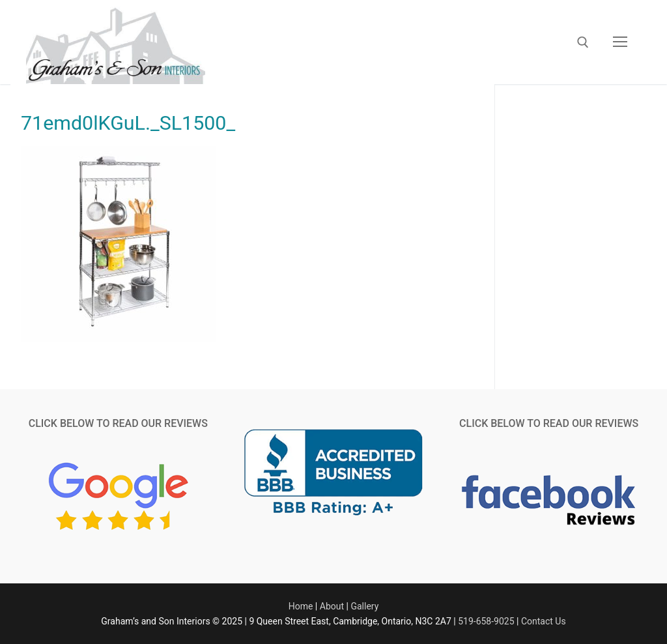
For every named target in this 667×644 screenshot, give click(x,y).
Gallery (364, 606)
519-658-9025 (486, 621)
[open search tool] (583, 42)
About (332, 606)
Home (301, 606)
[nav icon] (620, 42)
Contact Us (544, 621)
